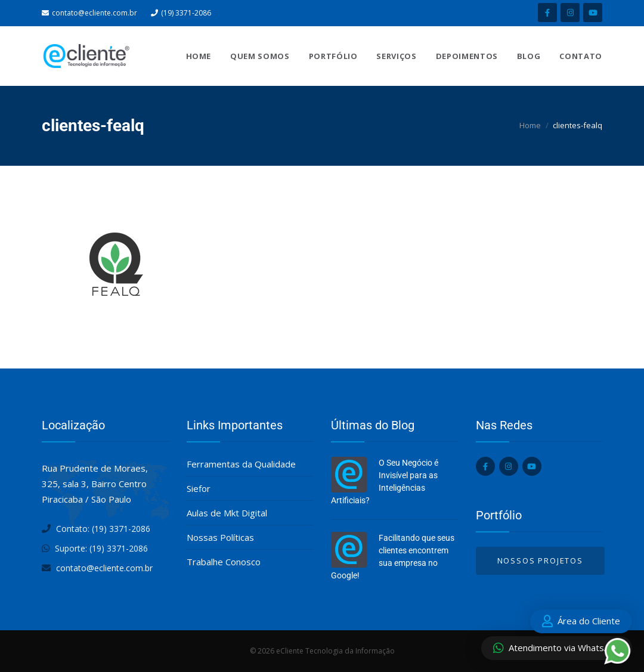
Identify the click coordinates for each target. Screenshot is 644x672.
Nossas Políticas (220, 537)
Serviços (396, 56)
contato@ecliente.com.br (95, 13)
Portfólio (333, 56)
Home (199, 56)
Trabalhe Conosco (224, 562)
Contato (581, 56)
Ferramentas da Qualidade (241, 464)
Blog (529, 56)
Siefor (199, 488)
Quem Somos (260, 56)
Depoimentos (467, 56)
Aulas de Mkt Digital (227, 513)
